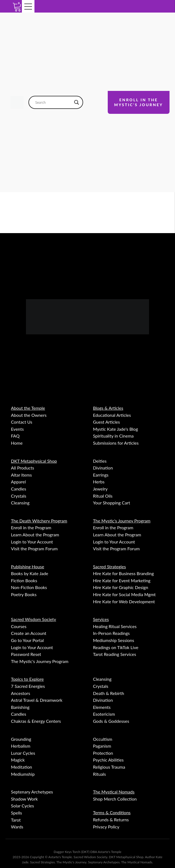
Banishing (20, 707)
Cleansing (20, 503)
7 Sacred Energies (28, 686)
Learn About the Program (35, 535)
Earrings (101, 475)
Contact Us (22, 422)
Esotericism (104, 714)
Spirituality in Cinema (113, 436)
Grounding (21, 739)
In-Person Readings (111, 633)
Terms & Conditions (112, 812)
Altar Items (21, 475)
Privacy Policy (106, 827)
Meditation (21, 767)
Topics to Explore (27, 679)
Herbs (99, 482)
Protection (103, 753)
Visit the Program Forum (34, 549)
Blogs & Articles (108, 408)
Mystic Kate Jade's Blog (115, 429)
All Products (23, 468)
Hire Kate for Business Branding (123, 573)
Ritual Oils (103, 496)
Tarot (16, 820)
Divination (103, 468)
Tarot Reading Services (115, 654)
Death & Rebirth (109, 693)
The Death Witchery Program (39, 521)
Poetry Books (24, 594)
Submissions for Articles (116, 443)
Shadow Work (24, 799)
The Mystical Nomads (114, 792)
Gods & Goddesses (111, 721)
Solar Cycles (22, 806)
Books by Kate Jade (30, 573)
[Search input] (53, 102)
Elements (102, 707)
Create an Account (29, 633)
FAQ (15, 436)
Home (17, 443)
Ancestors (21, 693)
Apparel (18, 482)
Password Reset (26, 654)
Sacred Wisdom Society (33, 619)
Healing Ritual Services (115, 626)
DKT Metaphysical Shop (34, 461)
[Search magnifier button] (77, 102)
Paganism (102, 746)
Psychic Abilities (108, 760)
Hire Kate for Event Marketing (122, 580)
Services (101, 619)
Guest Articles (106, 422)
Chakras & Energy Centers (36, 721)
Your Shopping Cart (112, 503)
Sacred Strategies (109, 567)
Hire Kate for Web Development (124, 601)
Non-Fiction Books (29, 587)
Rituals (99, 774)
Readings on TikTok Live (116, 647)
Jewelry (100, 489)
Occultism (103, 739)
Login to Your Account (32, 542)
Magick (18, 760)
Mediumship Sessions (113, 640)
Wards (17, 827)
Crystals (19, 496)
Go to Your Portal (27, 640)
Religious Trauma (109, 767)
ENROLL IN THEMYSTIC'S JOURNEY (139, 102)
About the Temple (28, 408)
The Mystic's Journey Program (122, 521)
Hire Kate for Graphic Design (121, 587)
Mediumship (23, 774)
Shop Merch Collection (115, 799)
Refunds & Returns (111, 820)
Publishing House (27, 567)
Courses (19, 626)
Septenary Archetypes (32, 792)
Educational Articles (112, 415)
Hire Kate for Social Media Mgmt (124, 594)
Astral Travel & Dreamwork (37, 700)
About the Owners (29, 415)
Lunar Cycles (23, 753)
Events (17, 429)
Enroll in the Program (31, 527)
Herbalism (21, 746)
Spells (16, 813)
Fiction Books (24, 580)
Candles (19, 489)
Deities (100, 461)
